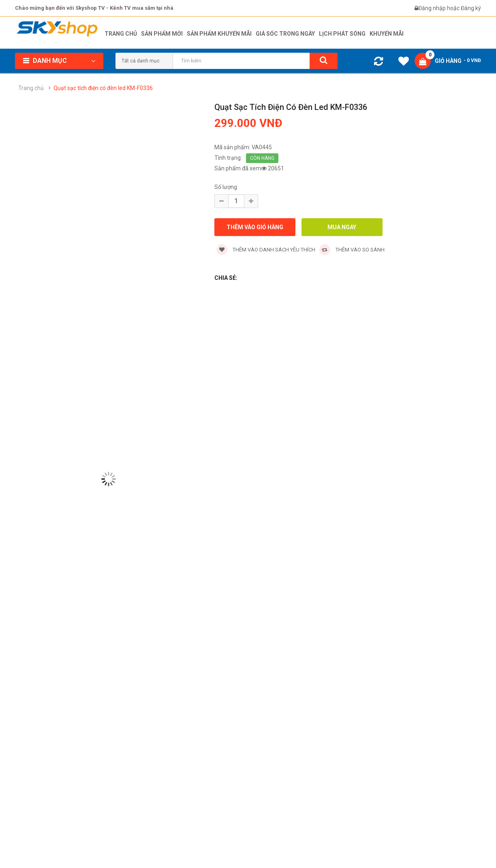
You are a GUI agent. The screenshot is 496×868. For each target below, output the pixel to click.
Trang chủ (31, 88)
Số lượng (226, 187)
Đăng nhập (433, 8)
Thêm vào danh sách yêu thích (266, 250)
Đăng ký (471, 8)
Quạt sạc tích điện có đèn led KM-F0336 (103, 88)
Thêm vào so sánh (352, 250)
